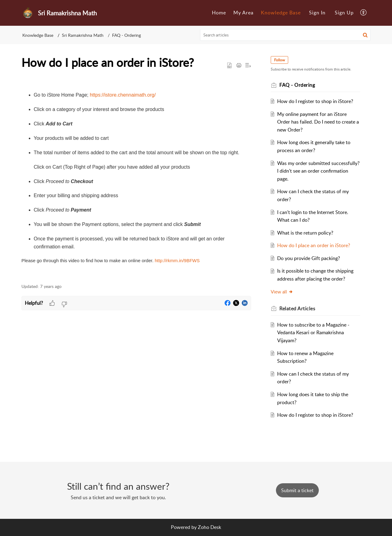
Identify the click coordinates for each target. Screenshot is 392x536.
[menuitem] (219, 13)
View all (282, 292)
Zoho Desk (209, 527)
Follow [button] (279, 60)
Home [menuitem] (219, 13)
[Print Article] (239, 66)
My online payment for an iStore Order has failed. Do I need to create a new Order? (318, 122)
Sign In (317, 13)
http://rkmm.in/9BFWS (177, 260)
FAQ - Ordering (126, 35)
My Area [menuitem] (243, 13)
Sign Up (344, 13)
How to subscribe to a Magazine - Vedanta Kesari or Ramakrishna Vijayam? (313, 333)
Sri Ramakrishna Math (83, 35)
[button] (365, 35)
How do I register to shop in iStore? (315, 101)
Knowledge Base (38, 35)
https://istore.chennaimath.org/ (123, 95)
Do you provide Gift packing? (309, 258)
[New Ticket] (297, 490)
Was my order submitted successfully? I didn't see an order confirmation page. (318, 171)
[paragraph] (136, 177)
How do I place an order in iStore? (314, 245)
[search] (285, 35)
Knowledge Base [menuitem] (281, 13)
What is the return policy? (305, 233)
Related (297, 308)
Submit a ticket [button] (297, 490)
